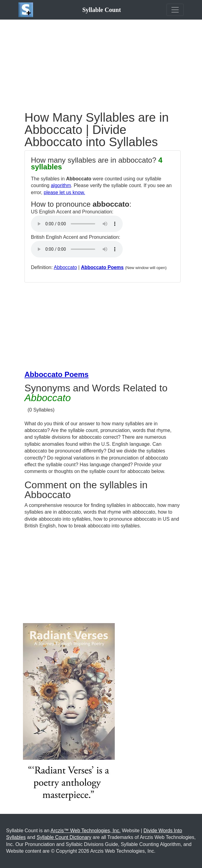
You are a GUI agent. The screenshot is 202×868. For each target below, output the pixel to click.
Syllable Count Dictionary (64, 837)
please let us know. (64, 192)
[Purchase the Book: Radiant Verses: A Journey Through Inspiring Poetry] (69, 714)
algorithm (61, 185)
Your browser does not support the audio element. (77, 224)
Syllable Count (102, 10)
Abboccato (65, 267)
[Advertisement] (101, 62)
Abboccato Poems (102, 267)
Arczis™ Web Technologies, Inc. (86, 831)
